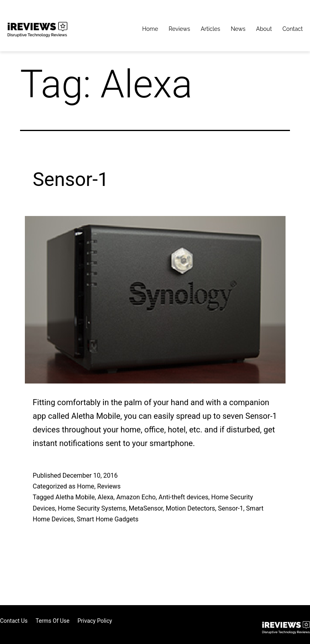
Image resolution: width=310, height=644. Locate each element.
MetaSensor (146, 508)
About (264, 29)
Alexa (105, 497)
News (238, 29)
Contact (293, 29)
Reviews (179, 29)
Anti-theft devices (183, 497)
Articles (210, 29)
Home (150, 29)
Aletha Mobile (75, 497)
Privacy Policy (95, 621)
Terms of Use (53, 621)
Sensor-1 (71, 179)
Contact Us (14, 621)
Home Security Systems (92, 508)
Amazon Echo (136, 497)
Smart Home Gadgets (107, 519)
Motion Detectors (190, 508)
